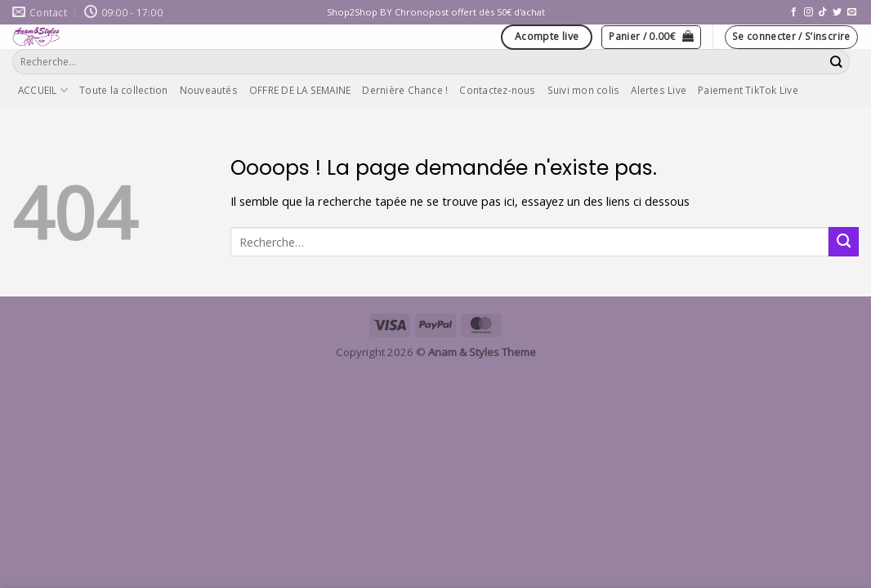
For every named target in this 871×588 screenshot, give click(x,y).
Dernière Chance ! (405, 90)
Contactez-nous (497, 90)
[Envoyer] (837, 62)
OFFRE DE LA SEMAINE (300, 90)
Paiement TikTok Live (748, 90)
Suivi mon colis (584, 90)
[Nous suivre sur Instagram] (808, 12)
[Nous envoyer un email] (852, 12)
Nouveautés (209, 90)
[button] (651, 37)
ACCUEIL (43, 90)
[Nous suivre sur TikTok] (822, 12)
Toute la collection (123, 90)
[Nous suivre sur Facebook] (794, 12)
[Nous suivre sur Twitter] (837, 12)
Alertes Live (659, 90)
